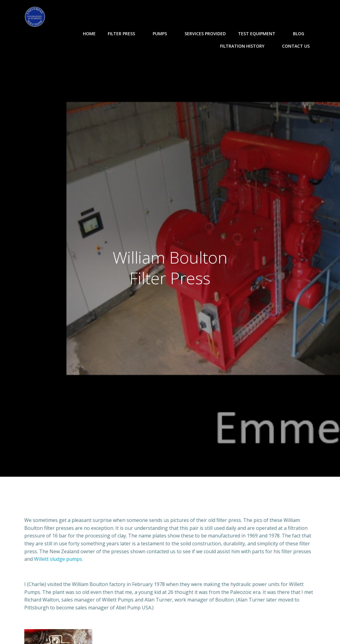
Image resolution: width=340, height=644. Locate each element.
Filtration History (245, 46)
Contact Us (296, 46)
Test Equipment (259, 34)
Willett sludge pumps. (58, 559)
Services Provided (205, 34)
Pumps (163, 34)
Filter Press (124, 34)
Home (89, 34)
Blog (301, 34)
